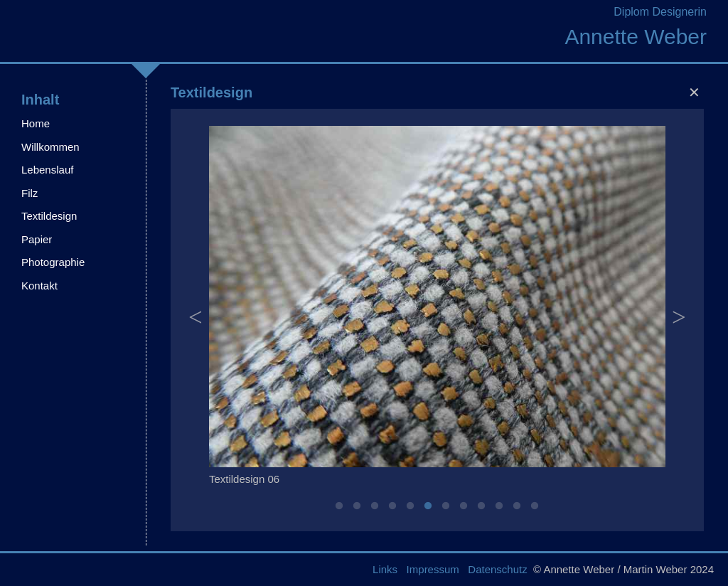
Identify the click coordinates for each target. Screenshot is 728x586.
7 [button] (446, 506)
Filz (30, 193)
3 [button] (375, 506)
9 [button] (481, 506)
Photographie (53, 262)
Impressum (433, 569)
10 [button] (499, 506)
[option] (437, 309)
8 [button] (464, 506)
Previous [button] (196, 309)
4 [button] (392, 506)
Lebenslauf (47, 170)
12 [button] (535, 506)
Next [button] (679, 309)
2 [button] (357, 506)
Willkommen (50, 147)
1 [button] (339, 506)
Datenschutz (498, 569)
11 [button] (517, 506)
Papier (37, 239)
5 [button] (410, 506)
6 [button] (428, 506)
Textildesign (49, 216)
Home (36, 123)
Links (385, 569)
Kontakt (39, 286)
